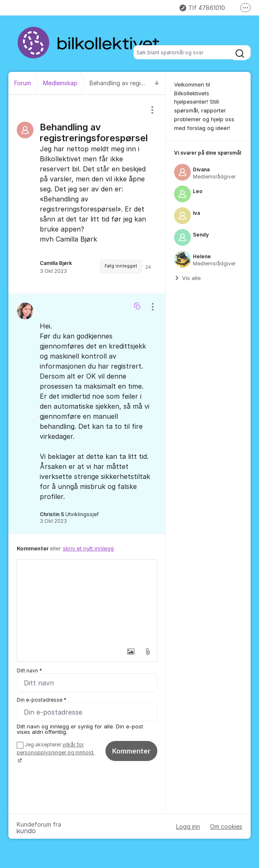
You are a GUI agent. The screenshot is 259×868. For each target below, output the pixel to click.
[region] (87, 194)
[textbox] (87, 601)
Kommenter (131, 751)
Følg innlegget (121, 266)
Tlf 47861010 (202, 8)
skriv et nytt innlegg (88, 548)
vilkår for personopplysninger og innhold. (56, 748)
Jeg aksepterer (56, 752)
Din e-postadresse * (42, 700)
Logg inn (188, 826)
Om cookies (226, 826)
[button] (130, 652)
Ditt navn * (29, 671)
